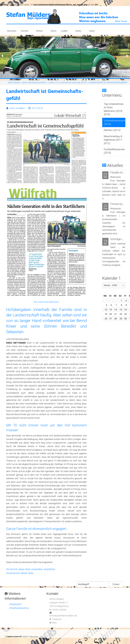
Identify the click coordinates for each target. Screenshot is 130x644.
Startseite (12, 31)
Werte (53, 31)
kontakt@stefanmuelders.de (63, 616)
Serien (78, 31)
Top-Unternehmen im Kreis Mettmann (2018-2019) (114, 109)
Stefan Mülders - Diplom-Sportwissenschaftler (27, 83)
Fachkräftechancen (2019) (114, 151)
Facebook (57, 619)
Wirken (39, 31)
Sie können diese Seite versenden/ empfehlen (31, 569)
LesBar (64, 31)
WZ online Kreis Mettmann (46, 302)
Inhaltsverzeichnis (19, 608)
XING (54, 623)
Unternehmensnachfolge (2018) (72, 83)
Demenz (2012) (112, 130)
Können (25, 31)
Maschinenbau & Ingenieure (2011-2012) (113, 140)
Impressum (15, 604)
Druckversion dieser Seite (20, 573)
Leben (92, 31)
